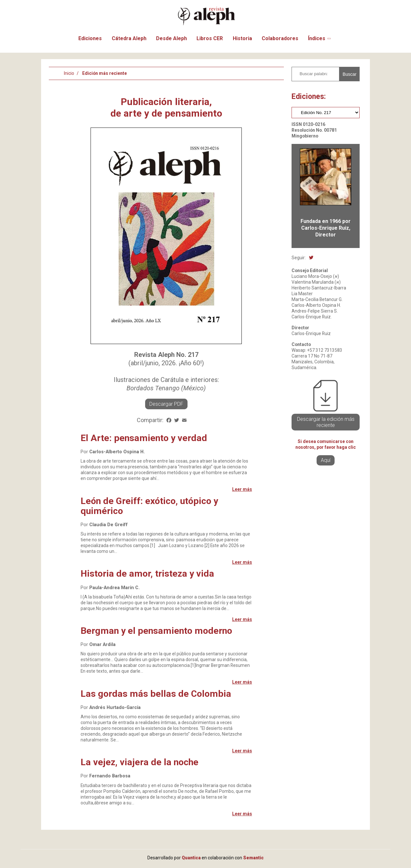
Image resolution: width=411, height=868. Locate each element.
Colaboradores (280, 38)
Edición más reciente (105, 73)
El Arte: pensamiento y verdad (144, 438)
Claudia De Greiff (109, 525)
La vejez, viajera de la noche (140, 762)
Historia (242, 38)
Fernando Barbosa (110, 776)
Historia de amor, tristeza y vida (147, 574)
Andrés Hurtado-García (115, 708)
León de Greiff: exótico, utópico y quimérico (149, 506)
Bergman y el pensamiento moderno (156, 631)
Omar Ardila (102, 645)
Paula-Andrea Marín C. (114, 588)
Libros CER (210, 38)
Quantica (191, 858)
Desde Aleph (171, 38)
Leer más (242, 489)
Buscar (350, 74)
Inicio (69, 73)
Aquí (326, 460)
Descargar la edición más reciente (326, 422)
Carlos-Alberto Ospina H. (117, 452)
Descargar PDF (166, 404)
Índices (317, 38)
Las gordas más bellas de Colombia (156, 694)
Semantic (253, 858)
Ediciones (90, 38)
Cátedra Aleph (129, 38)
